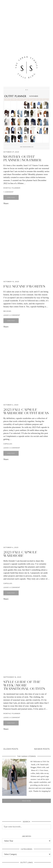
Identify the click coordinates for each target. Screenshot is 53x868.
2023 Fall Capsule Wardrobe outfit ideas (26, 411)
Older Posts (11, 749)
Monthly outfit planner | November (22, 158)
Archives (26, 836)
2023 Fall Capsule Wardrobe (20, 554)
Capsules (8, 444)
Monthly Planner (12, 188)
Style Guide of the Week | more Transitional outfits (24, 685)
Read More (26, 801)
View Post (11, 197)
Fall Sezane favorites (24, 286)
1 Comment (8, 192)
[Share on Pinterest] (11, 203)
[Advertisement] (26, 23)
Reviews (7, 311)
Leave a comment (12, 315)
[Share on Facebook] (10, 203)
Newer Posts (42, 749)
